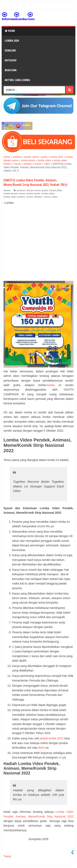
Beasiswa (11, 70)
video (55, 197)
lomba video (48, 193)
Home (10, 31)
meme (30, 197)
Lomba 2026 (12, 41)
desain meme (33, 190)
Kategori (11, 60)
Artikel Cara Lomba (17, 80)
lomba (51, 385)
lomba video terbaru (14, 197)
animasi (21, 190)
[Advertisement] (38, 238)
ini (60, 757)
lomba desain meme (14, 193)
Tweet (7, 856)
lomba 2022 (55, 190)
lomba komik (33, 193)
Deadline (10, 50)
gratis (45, 190)
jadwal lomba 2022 (52, 738)
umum (47, 197)
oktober (38, 197)
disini (41, 748)
